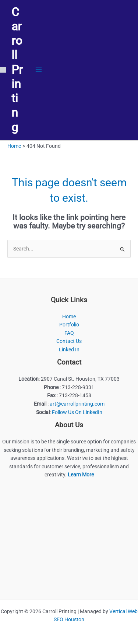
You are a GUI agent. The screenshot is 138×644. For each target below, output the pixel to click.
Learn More (81, 475)
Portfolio (69, 325)
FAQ (69, 333)
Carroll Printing (17, 70)
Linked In (69, 350)
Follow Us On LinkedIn (77, 412)
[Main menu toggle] (39, 70)
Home (69, 316)
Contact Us (69, 341)
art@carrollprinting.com (77, 404)
